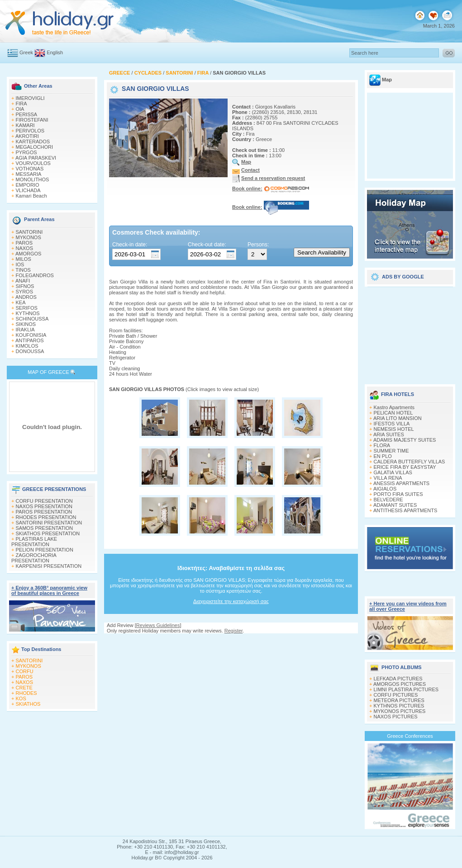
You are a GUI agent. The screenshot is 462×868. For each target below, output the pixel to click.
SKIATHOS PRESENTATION (48, 533)
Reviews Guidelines (158, 625)
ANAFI (23, 281)
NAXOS (25, 248)
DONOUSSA (30, 351)
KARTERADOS (33, 142)
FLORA (382, 445)
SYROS (25, 292)
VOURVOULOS (33, 163)
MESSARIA (29, 174)
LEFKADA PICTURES (398, 679)
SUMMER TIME (391, 451)
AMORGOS (28, 254)
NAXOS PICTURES (396, 717)
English (55, 52)
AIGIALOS (385, 489)
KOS (21, 698)
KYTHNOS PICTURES (399, 706)
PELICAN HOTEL (393, 413)
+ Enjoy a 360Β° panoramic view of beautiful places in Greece (49, 590)
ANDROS (26, 297)
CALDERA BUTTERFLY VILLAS (410, 462)
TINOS (23, 270)
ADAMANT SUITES (395, 505)
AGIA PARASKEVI (36, 158)
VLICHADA (28, 190)
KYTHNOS (28, 313)
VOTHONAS (30, 169)
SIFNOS (25, 286)
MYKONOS (29, 237)
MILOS (24, 259)
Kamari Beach (31, 196)
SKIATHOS (28, 704)
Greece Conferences (410, 736)
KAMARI (25, 125)
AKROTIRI (27, 136)
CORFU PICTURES (396, 695)
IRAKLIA (25, 330)
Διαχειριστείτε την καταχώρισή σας (231, 601)
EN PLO (383, 456)
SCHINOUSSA (32, 319)
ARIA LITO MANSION (398, 418)
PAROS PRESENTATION (44, 512)
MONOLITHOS (33, 179)
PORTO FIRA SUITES (398, 494)
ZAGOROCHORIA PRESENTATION (34, 558)
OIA (20, 109)
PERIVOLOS (30, 131)
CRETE (24, 688)
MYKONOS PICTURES (400, 711)
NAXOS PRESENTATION (44, 506)
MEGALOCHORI (35, 147)
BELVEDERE (388, 500)
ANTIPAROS (30, 340)
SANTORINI (29, 232)
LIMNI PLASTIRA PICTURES (406, 689)
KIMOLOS (27, 346)
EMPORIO (28, 185)
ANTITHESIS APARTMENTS (405, 510)
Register (233, 631)
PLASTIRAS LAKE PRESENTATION (34, 542)
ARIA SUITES (389, 434)
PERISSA (27, 114)
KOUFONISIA (31, 335)
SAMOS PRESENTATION (45, 528)
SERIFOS (27, 308)
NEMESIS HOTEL (394, 429)
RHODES (26, 693)
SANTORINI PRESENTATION (49, 523)
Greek (26, 52)
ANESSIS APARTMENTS (401, 483)
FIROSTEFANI (32, 120)
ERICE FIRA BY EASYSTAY (405, 467)
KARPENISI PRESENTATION (49, 566)
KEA (21, 302)
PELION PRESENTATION (45, 550)
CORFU (25, 671)
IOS (20, 264)
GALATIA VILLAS (393, 472)
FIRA (21, 104)
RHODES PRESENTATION (46, 517)
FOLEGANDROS (35, 275)
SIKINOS (26, 324)
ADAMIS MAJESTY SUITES (405, 440)
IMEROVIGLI (30, 98)
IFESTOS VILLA (392, 424)
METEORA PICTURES (399, 700)
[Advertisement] (410, 332)
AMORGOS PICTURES (400, 684)
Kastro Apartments (394, 407)
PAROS (24, 243)
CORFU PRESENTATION (44, 501)
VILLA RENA (388, 478)
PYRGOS (26, 152)
